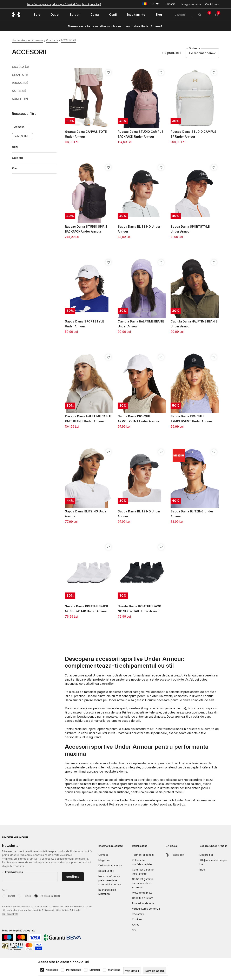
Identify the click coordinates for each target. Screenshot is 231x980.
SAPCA (19, 91)
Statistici (95, 970)
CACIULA (20, 67)
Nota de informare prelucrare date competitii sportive (110, 880)
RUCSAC (20, 83)
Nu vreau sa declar (50, 896)
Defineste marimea (110, 865)
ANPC (136, 925)
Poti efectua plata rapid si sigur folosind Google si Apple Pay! (64, 4)
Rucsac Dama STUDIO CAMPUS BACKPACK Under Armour (141, 134)
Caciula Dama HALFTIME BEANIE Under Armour (141, 324)
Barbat (11, 896)
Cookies (137, 919)
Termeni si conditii (143, 855)
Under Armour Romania (28, 40)
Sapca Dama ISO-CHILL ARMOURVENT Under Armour (139, 419)
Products (52, 40)
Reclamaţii (138, 914)
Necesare (52, 970)
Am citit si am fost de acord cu (47, 911)
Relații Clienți (106, 871)
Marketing (114, 970)
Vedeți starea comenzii (146, 909)
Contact (103, 855)
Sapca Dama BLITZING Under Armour (139, 229)
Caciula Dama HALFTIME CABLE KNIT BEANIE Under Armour (88, 419)
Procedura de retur (143, 903)
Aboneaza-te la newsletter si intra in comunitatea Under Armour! (115, 26)
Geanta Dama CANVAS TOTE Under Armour (86, 134)
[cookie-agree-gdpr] (155, 971)
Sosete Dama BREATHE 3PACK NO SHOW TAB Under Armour (87, 609)
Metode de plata (142, 893)
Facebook (178, 855)
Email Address (14, 872)
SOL (135, 930)
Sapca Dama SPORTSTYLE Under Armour (190, 229)
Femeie (28, 896)
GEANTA (20, 75)
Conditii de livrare (143, 898)
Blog (202, 870)
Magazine (104, 860)
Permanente (74, 970)
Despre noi (206, 855)
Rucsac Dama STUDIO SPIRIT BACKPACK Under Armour (86, 229)
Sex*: (5, 890)
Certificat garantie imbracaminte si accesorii (143, 883)
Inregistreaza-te (191, 4)
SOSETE (20, 99)
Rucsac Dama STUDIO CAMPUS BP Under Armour (193, 134)
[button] (34, 114)
